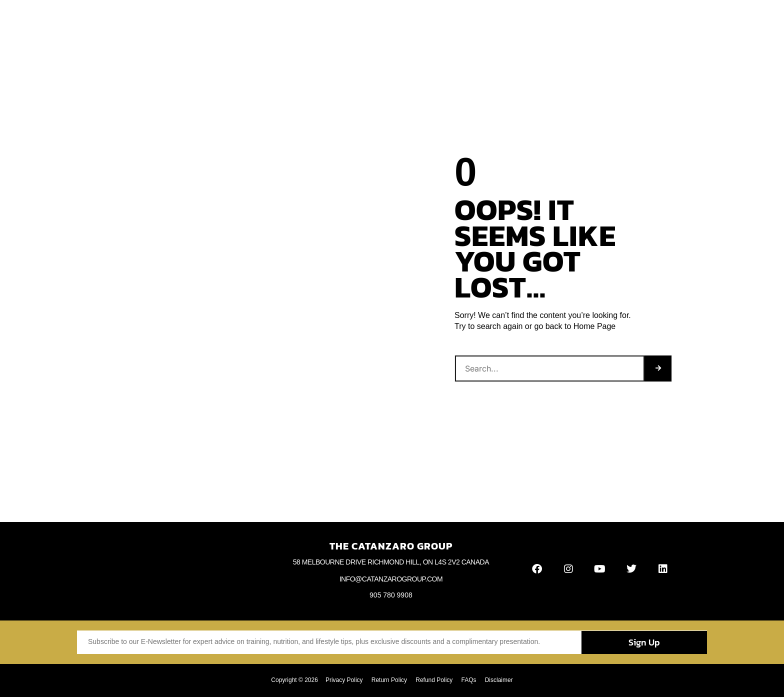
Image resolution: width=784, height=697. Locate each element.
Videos (397, 21)
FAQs (470, 680)
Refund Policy (434, 680)
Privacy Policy (341, 680)
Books (433, 21)
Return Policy (388, 680)
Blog (324, 21)
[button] (686, 21)
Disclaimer (501, 680)
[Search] (658, 368)
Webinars (473, 21)
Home (259, 21)
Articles (358, 21)
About (292, 21)
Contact (516, 21)
